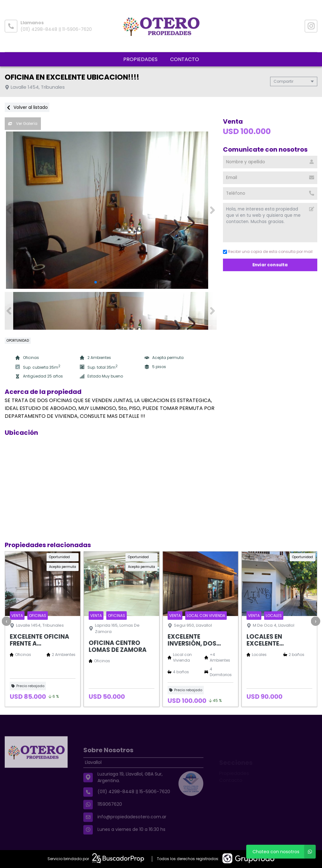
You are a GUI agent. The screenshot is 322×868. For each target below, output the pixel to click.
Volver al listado (27, 107)
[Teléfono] (270, 193)
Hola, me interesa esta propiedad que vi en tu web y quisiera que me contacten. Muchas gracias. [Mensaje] (270, 223)
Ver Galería (23, 123)
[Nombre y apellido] (270, 162)
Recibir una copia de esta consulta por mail (268, 252)
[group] (111, 210)
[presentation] (6, 621)
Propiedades (140, 59)
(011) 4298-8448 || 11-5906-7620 (56, 29)
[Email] (270, 178)
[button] (212, 210)
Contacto (185, 59)
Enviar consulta (270, 265)
